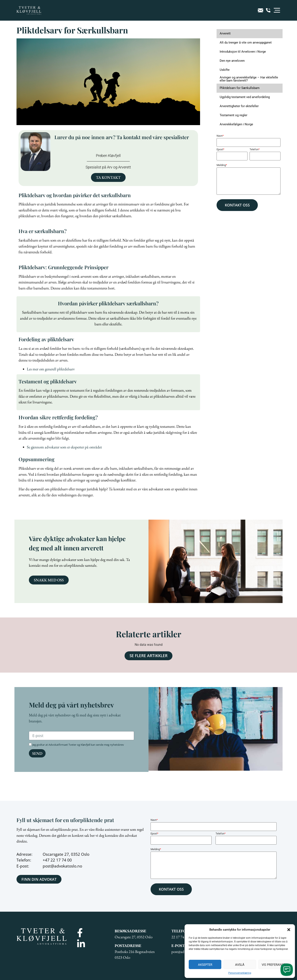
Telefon (255, 149)
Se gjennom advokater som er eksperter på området (64, 447)
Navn (220, 136)
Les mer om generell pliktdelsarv (51, 369)
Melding (222, 165)
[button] (289, 930)
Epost (220, 149)
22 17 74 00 (61, 860)
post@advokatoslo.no (62, 866)
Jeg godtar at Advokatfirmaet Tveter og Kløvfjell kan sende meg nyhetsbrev (78, 745)
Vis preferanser (274, 965)
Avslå (240, 965)
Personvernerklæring (240, 973)
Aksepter (205, 965)
